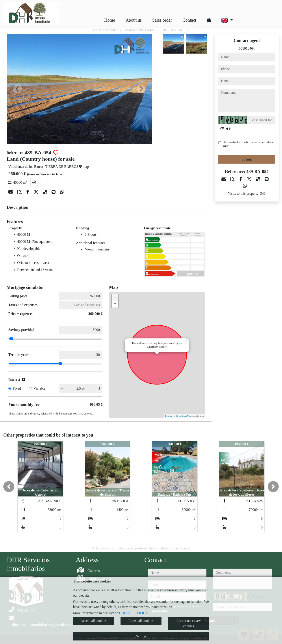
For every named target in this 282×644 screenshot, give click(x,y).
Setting (141, 636)
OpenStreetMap (184, 416)
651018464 (247, 48)
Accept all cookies (93, 621)
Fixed (17, 388)
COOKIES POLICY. (134, 613)
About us (134, 20)
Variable (39, 388)
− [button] (115, 304)
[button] (9, 487)
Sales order (162, 20)
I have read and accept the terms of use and (248, 144)
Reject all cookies (141, 621)
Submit (247, 159)
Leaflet (168, 416)
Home (110, 20)
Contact (189, 20)
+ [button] (115, 298)
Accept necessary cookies (189, 623)
